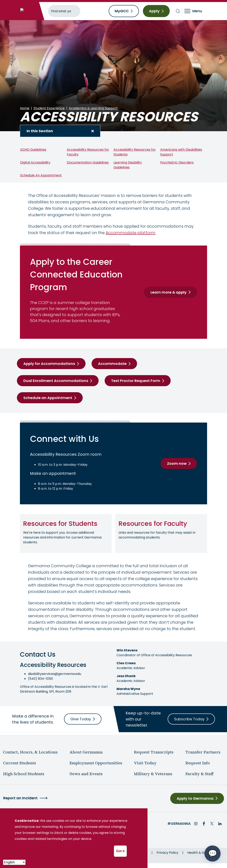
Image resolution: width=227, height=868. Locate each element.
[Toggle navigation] (196, 11)
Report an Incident (20, 798)
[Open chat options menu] (213, 854)
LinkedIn (220, 824)
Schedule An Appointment (41, 175)
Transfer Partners (203, 752)
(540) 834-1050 (40, 679)
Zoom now (177, 463)
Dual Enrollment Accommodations (56, 381)
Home (25, 108)
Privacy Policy (167, 853)
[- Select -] (14, 862)
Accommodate (112, 364)
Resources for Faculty (153, 524)
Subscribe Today (189, 719)
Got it (120, 851)
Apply (154, 11)
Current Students (20, 763)
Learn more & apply (169, 292)
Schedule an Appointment (48, 398)
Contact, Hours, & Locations (30, 752)
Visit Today (145, 763)
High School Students (24, 774)
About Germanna (86, 752)
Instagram (196, 824)
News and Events (86, 774)
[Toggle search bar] (178, 11)
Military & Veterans (153, 774)
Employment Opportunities (96, 763)
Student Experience (49, 108)
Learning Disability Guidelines (128, 165)
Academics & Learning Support (93, 108)
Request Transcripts (154, 752)
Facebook (204, 824)
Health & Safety (200, 853)
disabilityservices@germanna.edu (55, 674)
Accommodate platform (131, 233)
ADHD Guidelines (33, 150)
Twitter (212, 824)
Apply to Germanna (195, 798)
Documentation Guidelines (88, 162)
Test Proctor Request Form (136, 381)
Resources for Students (60, 524)
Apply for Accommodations (49, 364)
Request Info (198, 763)
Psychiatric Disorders (177, 162)
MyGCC (122, 11)
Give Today (81, 719)
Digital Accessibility (35, 162)
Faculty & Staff (199, 774)
